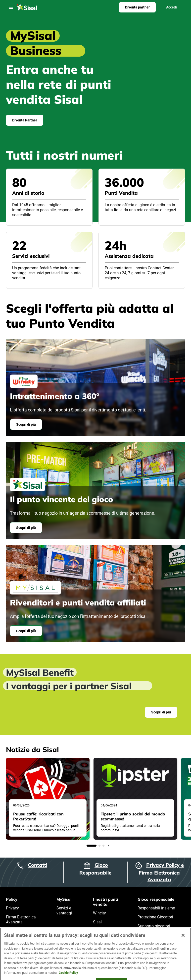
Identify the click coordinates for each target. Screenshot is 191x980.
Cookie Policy (18, 931)
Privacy (12, 908)
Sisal (97, 922)
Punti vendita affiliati (105, 933)
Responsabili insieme (156, 908)
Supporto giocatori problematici (154, 929)
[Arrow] (108, 846)
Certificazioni (149, 940)
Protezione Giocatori (155, 917)
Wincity (99, 913)
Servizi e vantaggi (64, 911)
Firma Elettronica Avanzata (21, 920)
